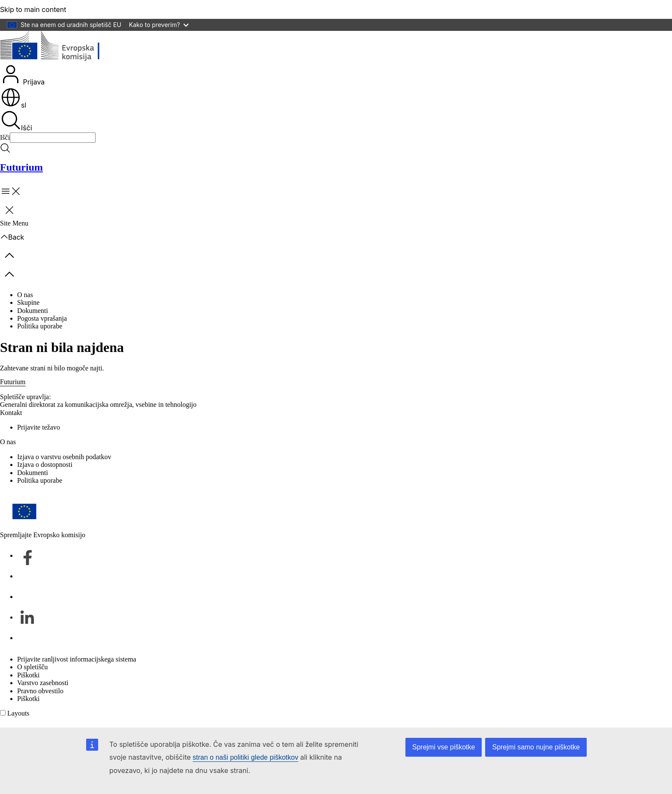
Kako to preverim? (159, 25)
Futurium (21, 167)
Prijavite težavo (39, 427)
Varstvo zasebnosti (43, 683)
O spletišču (33, 667)
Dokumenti (33, 311)
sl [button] (13, 105)
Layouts (18, 713)
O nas (25, 295)
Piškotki (28, 675)
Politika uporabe (40, 326)
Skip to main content (33, 9)
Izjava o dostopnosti (45, 465)
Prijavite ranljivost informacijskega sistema (77, 659)
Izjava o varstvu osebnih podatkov (64, 457)
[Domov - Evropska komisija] (62, 47)
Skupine (28, 302)
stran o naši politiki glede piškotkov (246, 757)
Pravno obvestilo (40, 691)
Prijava (22, 75)
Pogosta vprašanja (42, 318)
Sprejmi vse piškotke (444, 747)
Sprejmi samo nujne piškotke (536, 747)
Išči (16, 121)
